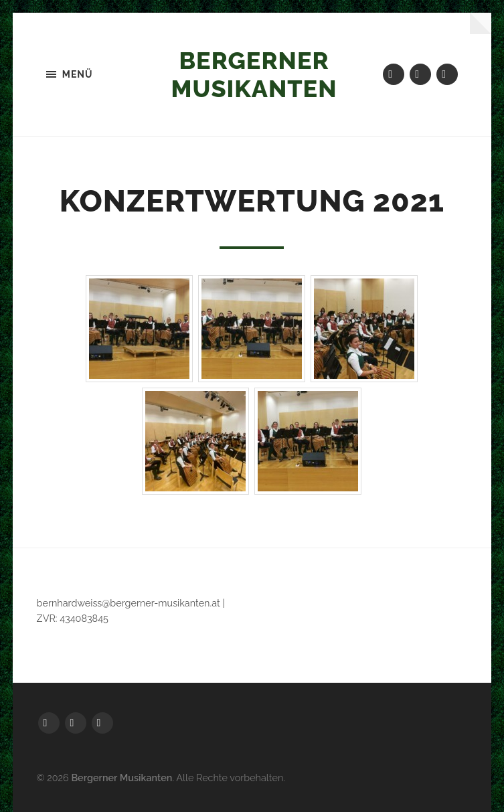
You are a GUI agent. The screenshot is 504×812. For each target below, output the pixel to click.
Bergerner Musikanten (254, 74)
